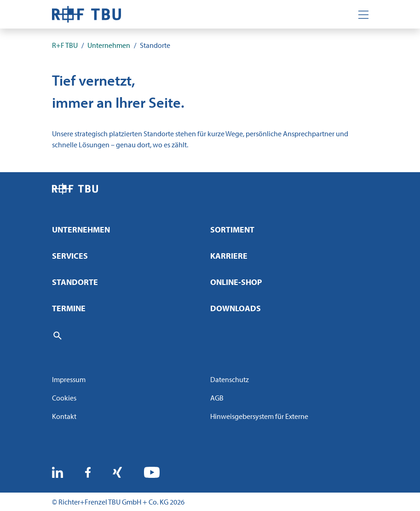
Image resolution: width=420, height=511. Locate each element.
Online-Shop (236, 282)
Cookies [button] (64, 398)
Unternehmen (81, 229)
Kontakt (64, 416)
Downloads (236, 308)
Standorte (75, 282)
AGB (217, 398)
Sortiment (232, 229)
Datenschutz (230, 379)
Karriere (229, 256)
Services (70, 256)
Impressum (69, 379)
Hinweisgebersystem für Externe (259, 416)
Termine (69, 308)
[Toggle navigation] (363, 14)
